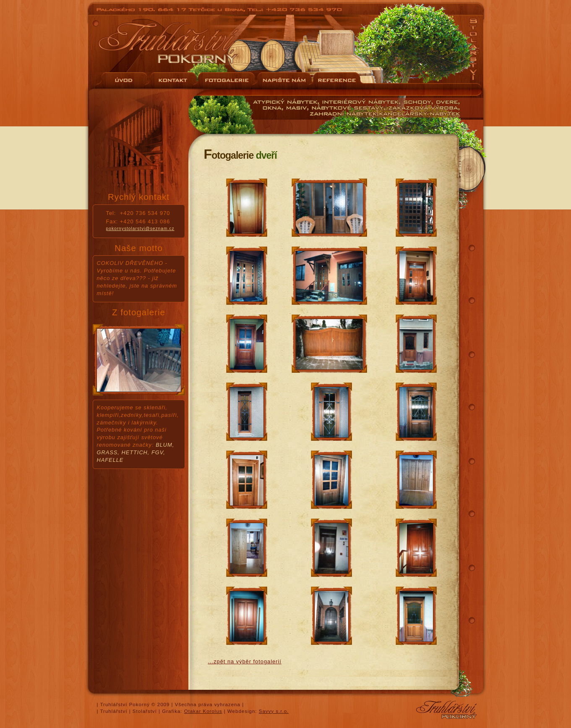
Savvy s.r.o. (274, 711)
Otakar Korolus (203, 711)
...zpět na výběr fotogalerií (245, 661)
